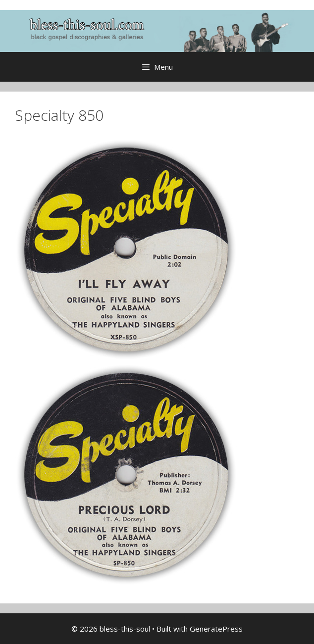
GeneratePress (216, 629)
